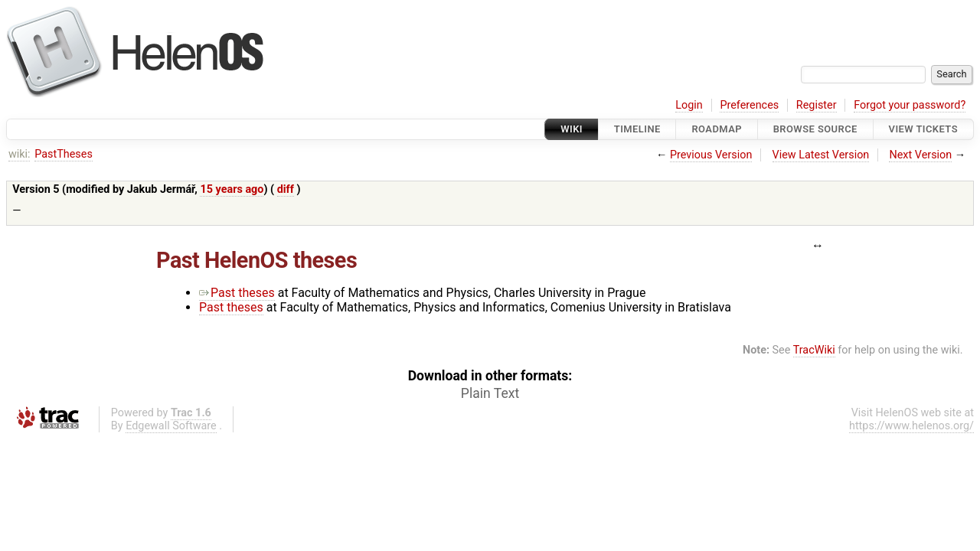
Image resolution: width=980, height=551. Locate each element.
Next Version (920, 155)
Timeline (637, 129)
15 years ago (232, 189)
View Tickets (923, 129)
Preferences (749, 105)
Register (817, 105)
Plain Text (490, 393)
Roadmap (717, 129)
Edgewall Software (171, 426)
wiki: (20, 154)
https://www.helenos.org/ (911, 426)
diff (286, 189)
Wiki (572, 129)
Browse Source (815, 129)
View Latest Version (821, 155)
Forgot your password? (910, 105)
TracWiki (814, 350)
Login (689, 105)
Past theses (237, 293)
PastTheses (64, 154)
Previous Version (711, 155)
